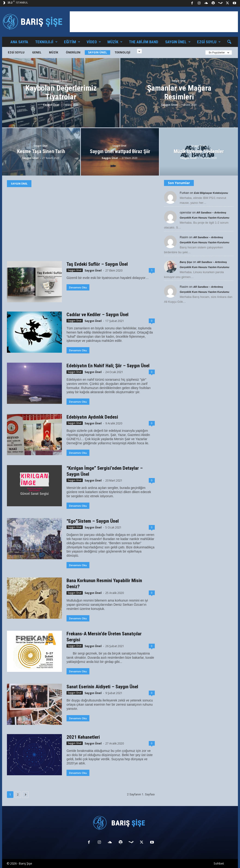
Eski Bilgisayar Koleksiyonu (211, 193)
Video (94, 42)
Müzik (115, 42)
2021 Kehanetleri (83, 737)
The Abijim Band (144, 42)
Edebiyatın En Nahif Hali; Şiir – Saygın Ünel (108, 366)
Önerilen (73, 52)
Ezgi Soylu (209, 42)
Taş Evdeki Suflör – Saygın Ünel (97, 264)
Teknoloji (46, 42)
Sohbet (219, 863)
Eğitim (72, 42)
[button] (229, 42)
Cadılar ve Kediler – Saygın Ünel (97, 315)
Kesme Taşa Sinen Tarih (41, 151)
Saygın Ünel (178, 42)
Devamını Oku (78, 287)
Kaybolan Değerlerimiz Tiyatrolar (61, 92)
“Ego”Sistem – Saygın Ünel (93, 521)
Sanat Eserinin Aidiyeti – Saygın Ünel (102, 687)
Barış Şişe (186, 262)
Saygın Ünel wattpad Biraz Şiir (120, 151)
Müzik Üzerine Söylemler (199, 151)
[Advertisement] (154, 22)
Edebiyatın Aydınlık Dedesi (92, 417)
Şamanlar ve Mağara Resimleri (179, 92)
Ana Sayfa (19, 42)
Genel (37, 52)
